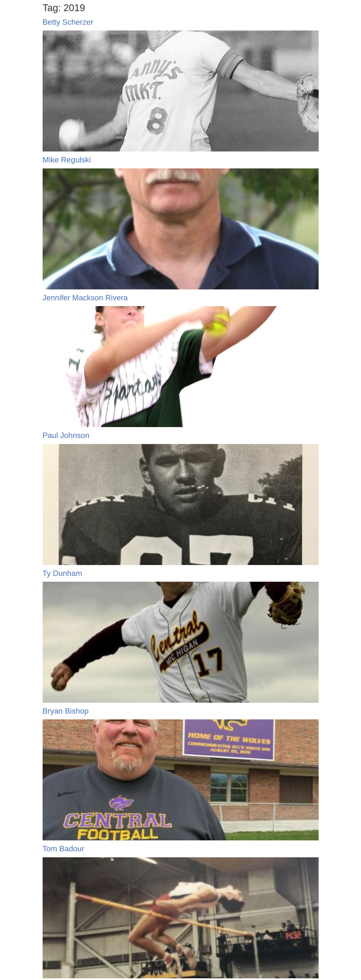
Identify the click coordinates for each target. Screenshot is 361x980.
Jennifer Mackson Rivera (85, 298)
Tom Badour (64, 849)
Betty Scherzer (68, 22)
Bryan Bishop (66, 711)
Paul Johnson (66, 435)
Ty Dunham (62, 573)
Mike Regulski (67, 160)
